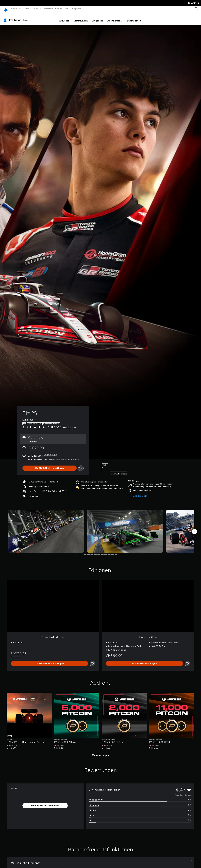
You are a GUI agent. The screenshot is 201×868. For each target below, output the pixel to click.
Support (75, 9)
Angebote (98, 18)
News (57, 9)
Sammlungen (81, 18)
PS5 (21, 9)
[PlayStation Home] (5, 9)
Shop (66, 9)
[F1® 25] (46, 528)
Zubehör (47, 9)
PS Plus (36, 9)
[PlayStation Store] (16, 17)
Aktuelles (64, 18)
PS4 (28, 9)
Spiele (12, 9)
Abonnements (115, 18)
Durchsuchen (134, 18)
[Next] (194, 528)
